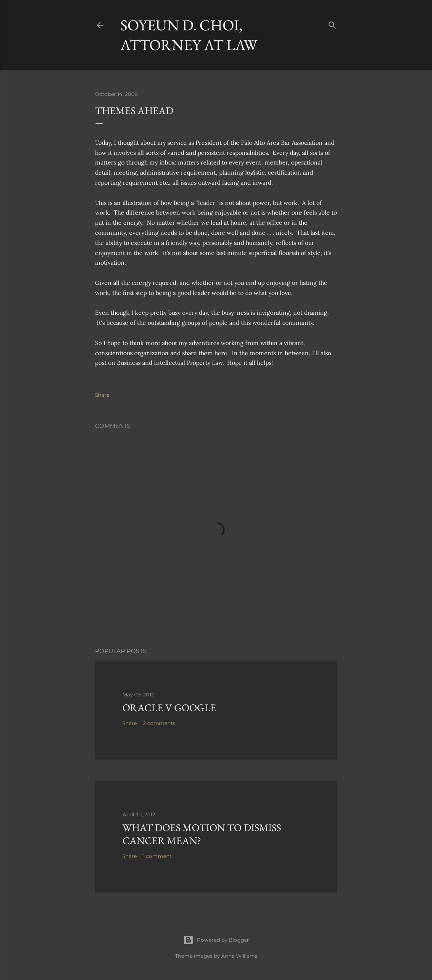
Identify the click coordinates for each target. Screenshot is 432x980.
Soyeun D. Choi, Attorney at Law (189, 35)
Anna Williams (239, 956)
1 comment (157, 856)
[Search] (332, 23)
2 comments (159, 723)
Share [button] (102, 395)
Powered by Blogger (216, 940)
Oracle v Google (169, 708)
